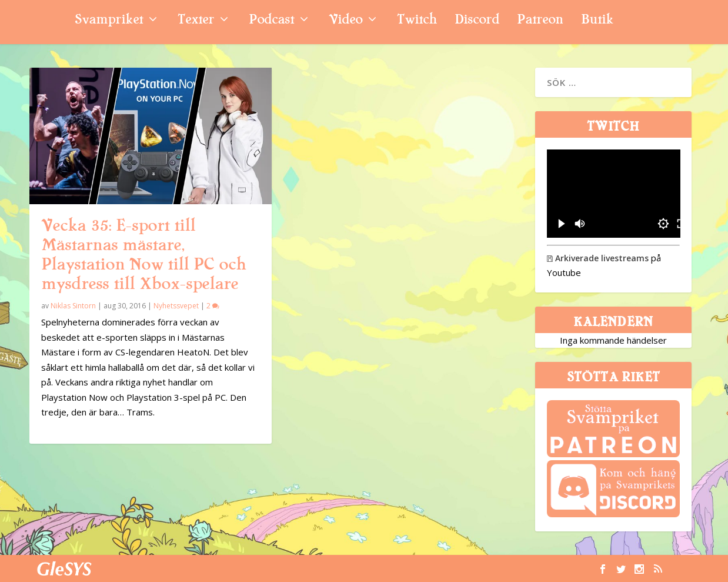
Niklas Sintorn (73, 306)
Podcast (271, 21)
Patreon (540, 21)
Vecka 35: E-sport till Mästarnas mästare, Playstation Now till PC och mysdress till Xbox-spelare (143, 255)
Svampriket (109, 21)
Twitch (417, 21)
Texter (196, 21)
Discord (477, 21)
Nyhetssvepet (176, 306)
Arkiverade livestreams (598, 258)
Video (345, 21)
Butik (597, 21)
